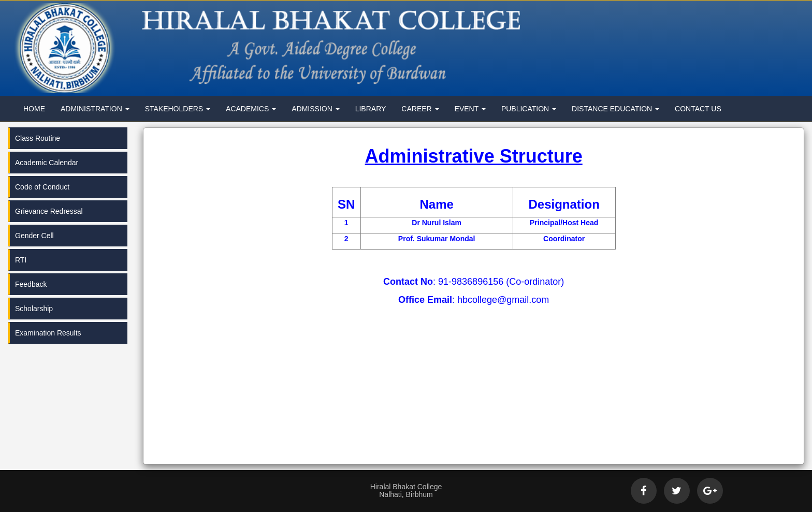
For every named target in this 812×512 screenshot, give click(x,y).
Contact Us (698, 109)
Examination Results (48, 333)
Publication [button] (529, 109)
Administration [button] (95, 109)
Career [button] (420, 109)
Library (371, 109)
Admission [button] (315, 109)
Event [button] (470, 109)
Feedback (31, 284)
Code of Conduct (42, 187)
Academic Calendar (47, 163)
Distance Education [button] (615, 109)
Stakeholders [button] (178, 109)
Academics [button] (251, 109)
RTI (21, 260)
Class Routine (38, 138)
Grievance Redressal (49, 211)
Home (34, 109)
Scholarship (34, 309)
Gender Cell (34, 236)
